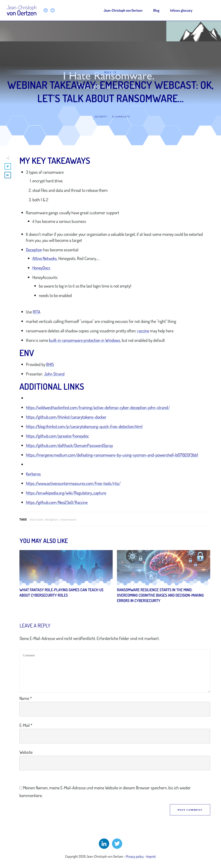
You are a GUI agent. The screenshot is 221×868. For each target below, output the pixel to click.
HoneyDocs (41, 268)
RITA (37, 312)
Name (26, 698)
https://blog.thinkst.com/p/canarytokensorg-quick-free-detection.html (84, 426)
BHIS (50, 364)
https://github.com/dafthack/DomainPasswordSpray (69, 445)
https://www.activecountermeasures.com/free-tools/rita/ (73, 483)
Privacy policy (135, 856)
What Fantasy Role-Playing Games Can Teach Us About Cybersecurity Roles (66, 579)
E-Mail (26, 725)
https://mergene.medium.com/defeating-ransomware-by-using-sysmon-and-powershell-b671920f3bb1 (112, 455)
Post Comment (190, 810)
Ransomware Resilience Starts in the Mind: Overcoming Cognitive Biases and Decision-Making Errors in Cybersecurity (164, 579)
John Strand (54, 374)
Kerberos (33, 474)
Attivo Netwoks (45, 258)
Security (101, 117)
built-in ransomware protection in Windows (85, 340)
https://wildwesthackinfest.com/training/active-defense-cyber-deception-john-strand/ (98, 407)
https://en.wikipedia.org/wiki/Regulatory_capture (66, 493)
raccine (143, 331)
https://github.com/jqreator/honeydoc (57, 436)
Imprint (151, 856)
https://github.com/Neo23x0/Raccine (57, 502)
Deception (34, 250)
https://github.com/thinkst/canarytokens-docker (66, 417)
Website (26, 752)
